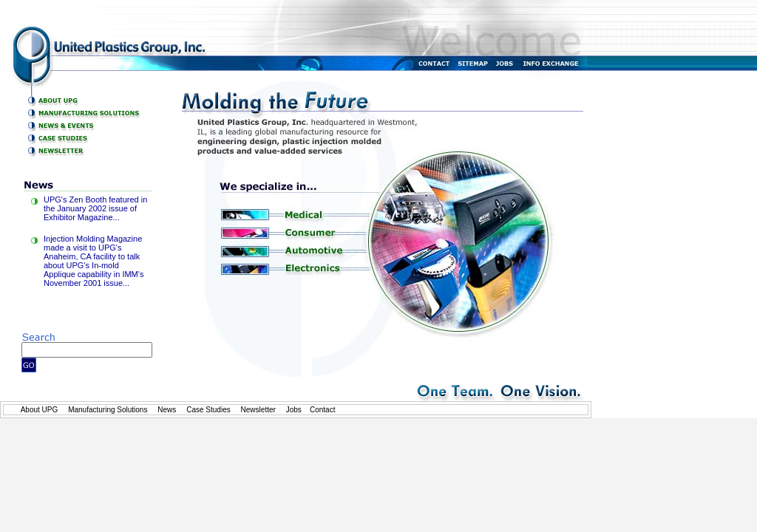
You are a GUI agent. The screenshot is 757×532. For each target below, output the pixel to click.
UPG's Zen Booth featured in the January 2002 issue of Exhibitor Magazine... (95, 208)
